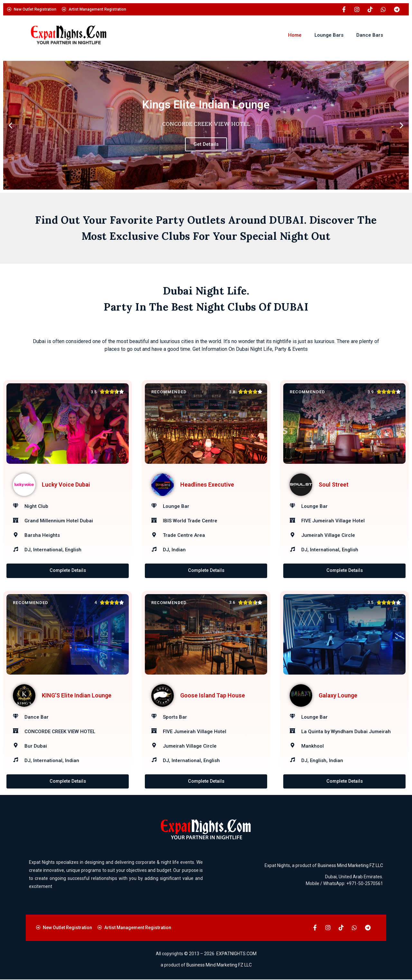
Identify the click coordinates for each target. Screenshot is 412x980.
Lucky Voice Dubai (66, 485)
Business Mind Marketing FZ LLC (350, 866)
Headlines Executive (207, 485)
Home (295, 35)
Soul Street (334, 485)
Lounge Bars (329, 35)
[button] (10, 125)
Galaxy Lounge (338, 695)
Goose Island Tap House (213, 695)
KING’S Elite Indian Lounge (77, 695)
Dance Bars (370, 35)
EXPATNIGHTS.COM (236, 954)
